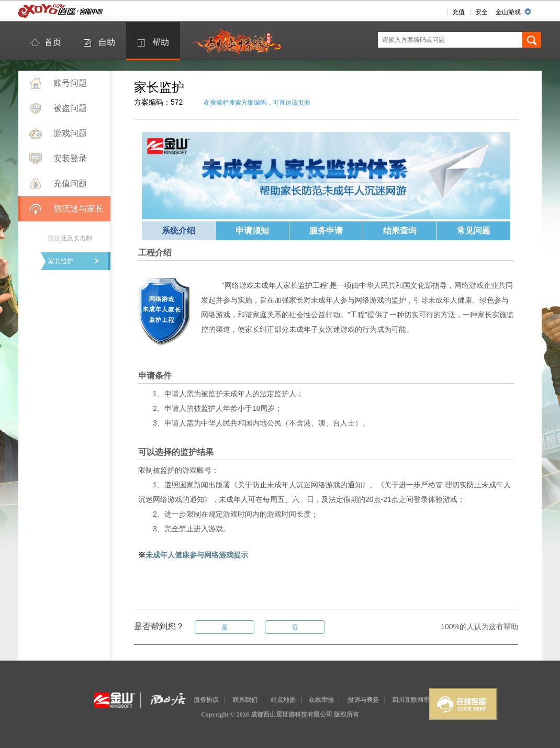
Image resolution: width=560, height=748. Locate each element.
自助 (107, 42)
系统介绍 (178, 231)
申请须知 (252, 231)
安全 (481, 12)
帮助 (161, 42)
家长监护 (61, 261)
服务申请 (326, 231)
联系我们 (245, 700)
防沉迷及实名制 (70, 238)
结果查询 (400, 231)
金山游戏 (508, 12)
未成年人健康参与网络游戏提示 (197, 555)
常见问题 (474, 231)
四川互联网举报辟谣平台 (427, 700)
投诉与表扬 (363, 700)
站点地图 (283, 700)
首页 (53, 42)
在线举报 (321, 700)
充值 (458, 12)
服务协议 (206, 700)
